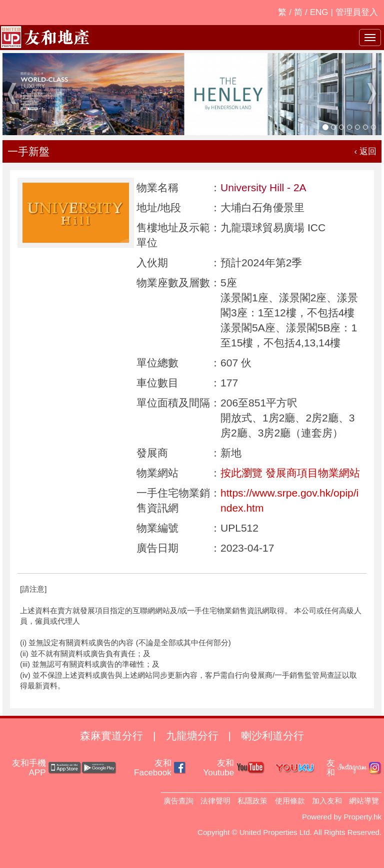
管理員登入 (357, 12)
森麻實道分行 (111, 736)
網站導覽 (364, 801)
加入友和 (327, 801)
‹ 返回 (365, 151)
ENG (319, 12)
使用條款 (290, 801)
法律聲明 (215, 801)
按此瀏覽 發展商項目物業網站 (290, 473)
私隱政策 (252, 801)
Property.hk (362, 817)
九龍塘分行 (192, 736)
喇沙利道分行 (272, 736)
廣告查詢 (178, 801)
